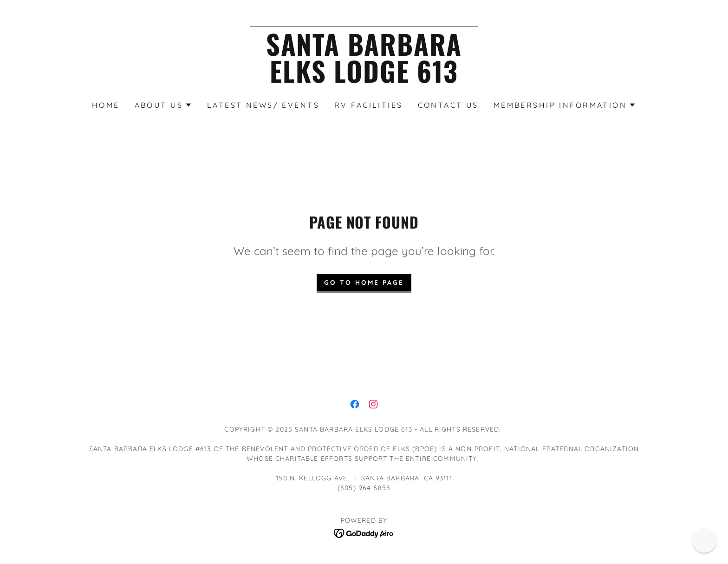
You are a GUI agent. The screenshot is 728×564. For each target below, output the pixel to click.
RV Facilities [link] (369, 105)
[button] (163, 105)
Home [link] (106, 105)
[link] (364, 80)
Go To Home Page (364, 282)
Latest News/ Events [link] (263, 105)
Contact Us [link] (448, 105)
